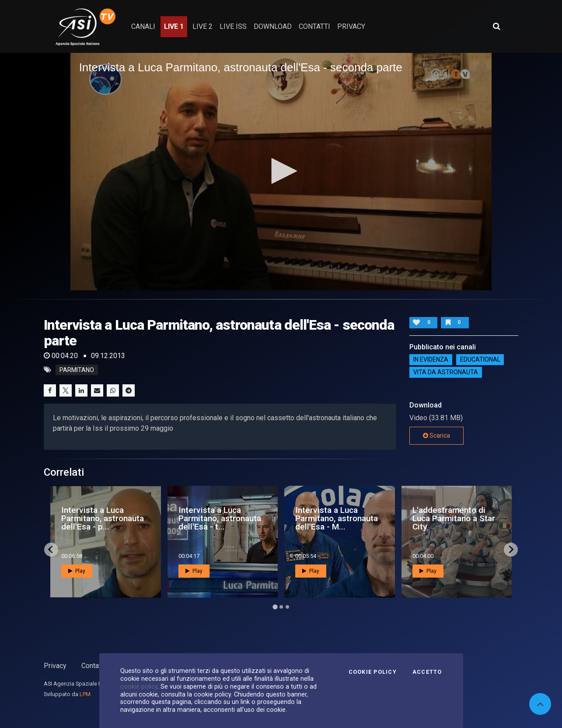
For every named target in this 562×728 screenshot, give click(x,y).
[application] (281, 171)
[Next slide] (511, 550)
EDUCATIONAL (480, 360)
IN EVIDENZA (431, 360)
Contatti (93, 666)
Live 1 (174, 26)
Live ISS (233, 26)
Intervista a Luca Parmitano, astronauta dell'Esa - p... (103, 518)
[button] (281, 171)
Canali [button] (143, 26)
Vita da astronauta (446, 373)
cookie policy (139, 686)
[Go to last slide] (51, 550)
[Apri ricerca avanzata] (496, 26)
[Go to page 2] (281, 607)
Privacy (55, 666)
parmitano (77, 370)
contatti (314, 26)
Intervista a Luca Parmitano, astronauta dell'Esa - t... (220, 518)
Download (273, 26)
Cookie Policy (373, 672)
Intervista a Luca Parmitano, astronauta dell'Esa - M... (337, 518)
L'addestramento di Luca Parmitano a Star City (454, 518)
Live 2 (202, 26)
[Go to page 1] (275, 607)
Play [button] (77, 571)
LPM (85, 694)
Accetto (427, 672)
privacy (351, 26)
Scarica (436, 435)
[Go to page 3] (287, 607)
